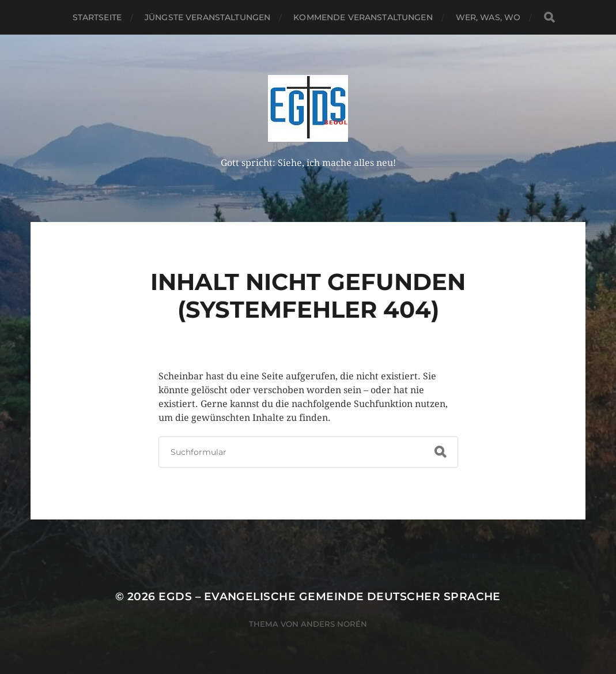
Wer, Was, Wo (488, 17)
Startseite (97, 17)
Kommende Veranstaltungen (363, 17)
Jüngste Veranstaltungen (207, 17)
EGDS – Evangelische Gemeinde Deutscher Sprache (330, 596)
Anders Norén (334, 624)
